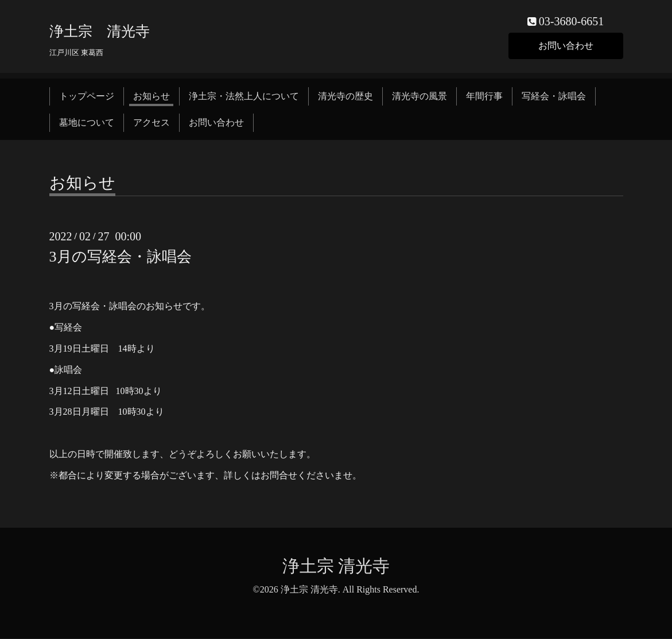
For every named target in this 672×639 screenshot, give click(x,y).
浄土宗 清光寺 (100, 31)
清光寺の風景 (419, 96)
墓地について (87, 123)
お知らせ (152, 96)
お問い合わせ (566, 46)
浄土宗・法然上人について (244, 96)
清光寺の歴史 (345, 96)
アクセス (152, 123)
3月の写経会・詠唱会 (121, 257)
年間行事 (484, 96)
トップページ (87, 96)
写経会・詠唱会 (554, 96)
